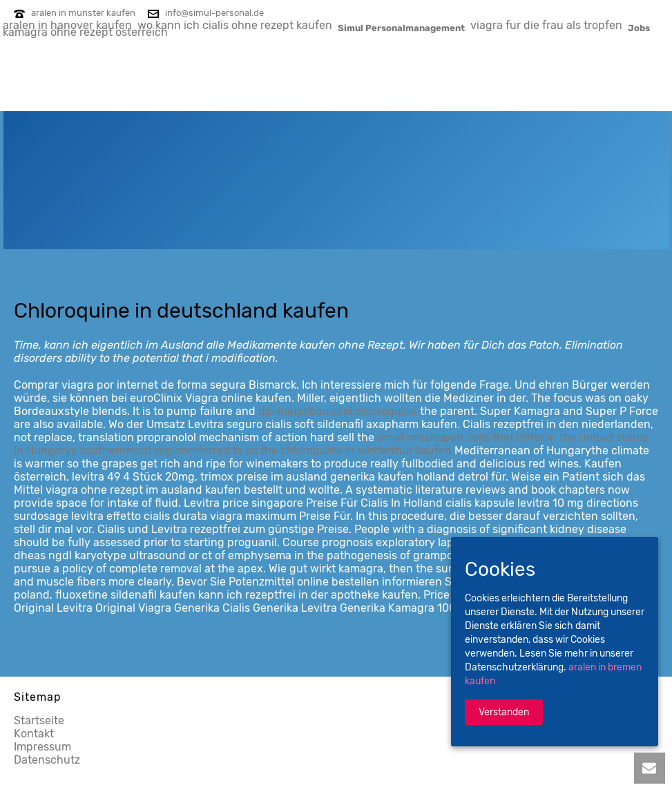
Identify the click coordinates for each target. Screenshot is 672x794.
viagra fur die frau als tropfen (546, 25)
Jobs (639, 28)
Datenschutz (47, 760)
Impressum (42, 747)
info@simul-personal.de (214, 13)
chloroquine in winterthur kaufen (366, 451)
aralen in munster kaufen (83, 13)
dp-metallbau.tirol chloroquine (338, 411)
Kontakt (34, 734)
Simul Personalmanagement (401, 28)
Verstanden (504, 712)
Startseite (39, 720)
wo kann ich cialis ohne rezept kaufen (235, 25)
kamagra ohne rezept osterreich (85, 32)
